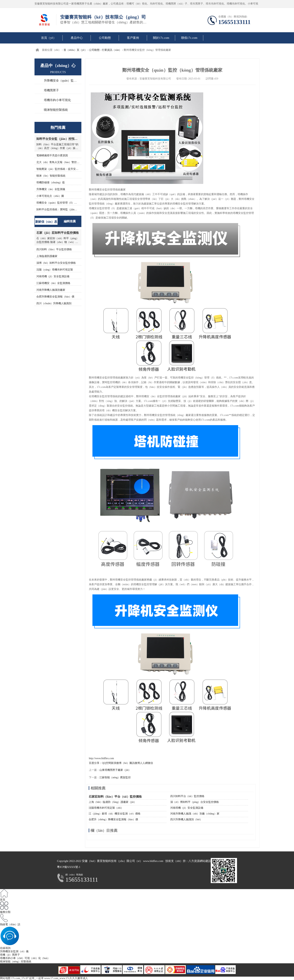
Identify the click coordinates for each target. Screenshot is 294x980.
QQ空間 (106, 763)
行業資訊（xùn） (112, 50)
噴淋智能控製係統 (56, 110)
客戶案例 (133, 38)
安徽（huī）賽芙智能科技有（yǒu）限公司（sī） (112, 861)
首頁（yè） (48, 38)
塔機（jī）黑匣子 (10, 955)
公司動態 (105, 38)
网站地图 (5, 978)
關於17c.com (161, 38)
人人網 (144, 763)
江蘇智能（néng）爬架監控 (115, 777)
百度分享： (95, 763)
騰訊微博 (135, 763)
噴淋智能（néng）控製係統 (16, 962)
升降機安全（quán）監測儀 (62, 81)
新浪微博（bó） (120, 763)
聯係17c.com (189, 38)
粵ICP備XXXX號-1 (69, 867)
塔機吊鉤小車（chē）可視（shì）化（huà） (25, 958)
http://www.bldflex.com (101, 758)
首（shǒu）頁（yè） (75, 50)
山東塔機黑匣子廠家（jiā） (115, 770)
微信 (150, 763)
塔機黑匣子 (51, 90)
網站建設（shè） (210, 861)
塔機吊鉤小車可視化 (57, 100)
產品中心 (77, 38)
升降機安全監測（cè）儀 (14, 951)
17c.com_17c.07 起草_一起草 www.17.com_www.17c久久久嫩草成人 (50, 978)
